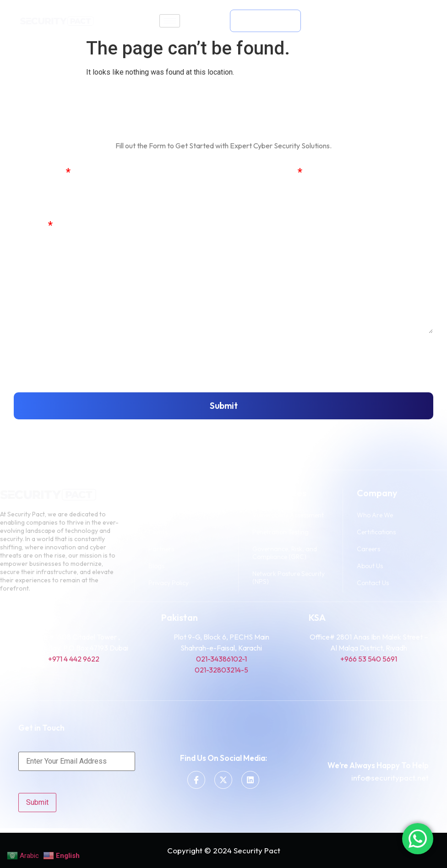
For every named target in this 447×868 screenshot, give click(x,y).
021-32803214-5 (221, 670)
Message (35, 279)
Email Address (260, 173)
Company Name (262, 226)
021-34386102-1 (221, 659)
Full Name (39, 173)
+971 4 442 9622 (74, 659)
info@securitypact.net (390, 778)
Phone (30, 226)
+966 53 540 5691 (369, 659)
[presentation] (83, 363)
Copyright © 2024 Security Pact (224, 850)
